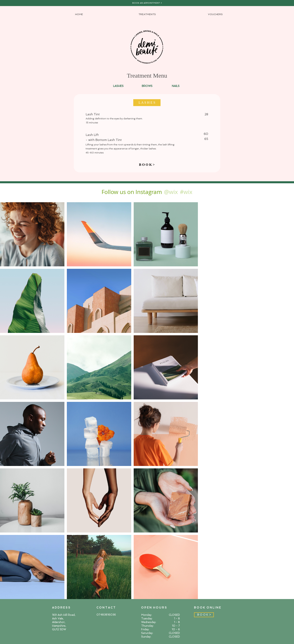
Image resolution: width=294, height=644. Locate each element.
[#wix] (187, 192)
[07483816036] (111, 615)
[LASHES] (118, 86)
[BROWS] (147, 86)
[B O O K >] (147, 165)
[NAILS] (176, 86)
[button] (147, 103)
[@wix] (171, 192)
